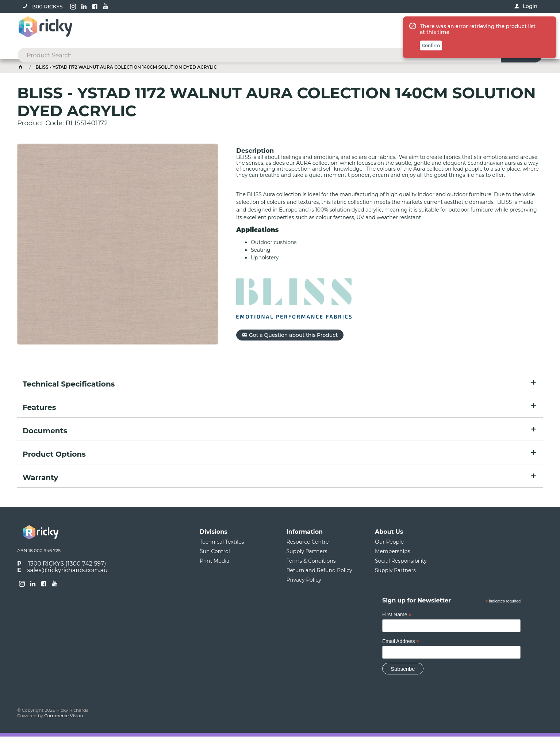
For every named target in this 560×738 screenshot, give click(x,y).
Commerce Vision (64, 717)
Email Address (401, 643)
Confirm (431, 78)
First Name (397, 616)
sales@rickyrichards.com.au (68, 571)
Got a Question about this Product (293, 336)
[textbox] (269, 29)
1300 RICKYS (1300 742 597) (67, 565)
